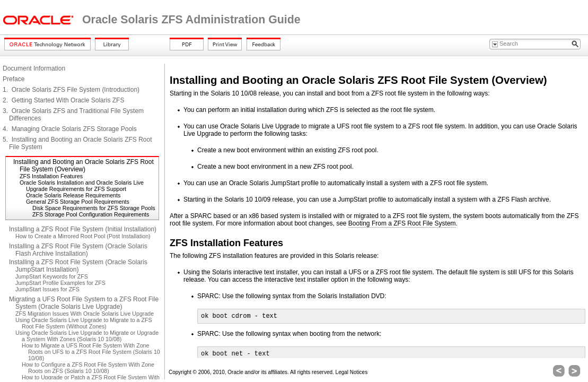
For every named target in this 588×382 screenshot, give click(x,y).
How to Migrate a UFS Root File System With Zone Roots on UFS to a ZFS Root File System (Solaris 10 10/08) (91, 352)
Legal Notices (352, 372)
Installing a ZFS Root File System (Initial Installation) (83, 229)
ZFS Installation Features (51, 176)
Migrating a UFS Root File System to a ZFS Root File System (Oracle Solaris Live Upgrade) (84, 303)
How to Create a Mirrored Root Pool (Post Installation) (83, 236)
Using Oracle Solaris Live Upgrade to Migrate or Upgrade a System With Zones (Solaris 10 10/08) (87, 336)
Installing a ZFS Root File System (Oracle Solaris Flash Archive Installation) (78, 250)
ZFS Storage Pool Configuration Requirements (91, 214)
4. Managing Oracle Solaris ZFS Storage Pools (70, 129)
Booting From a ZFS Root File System (402, 223)
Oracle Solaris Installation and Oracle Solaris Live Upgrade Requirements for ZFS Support (82, 186)
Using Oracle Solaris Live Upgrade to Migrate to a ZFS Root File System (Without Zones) (84, 323)
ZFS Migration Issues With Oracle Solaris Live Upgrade (85, 314)
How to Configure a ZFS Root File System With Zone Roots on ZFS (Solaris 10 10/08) (88, 368)
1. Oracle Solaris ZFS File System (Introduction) (71, 90)
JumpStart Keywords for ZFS (52, 276)
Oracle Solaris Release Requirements (73, 195)
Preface (14, 79)
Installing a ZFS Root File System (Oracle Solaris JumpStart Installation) (78, 266)
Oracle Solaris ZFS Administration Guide (191, 20)
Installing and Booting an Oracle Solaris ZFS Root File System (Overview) (84, 166)
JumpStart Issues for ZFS (47, 289)
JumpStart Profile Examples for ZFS (60, 283)
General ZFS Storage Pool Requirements (78, 202)
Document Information (34, 68)
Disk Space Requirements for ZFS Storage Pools (94, 208)
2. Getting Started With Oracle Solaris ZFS (63, 100)
